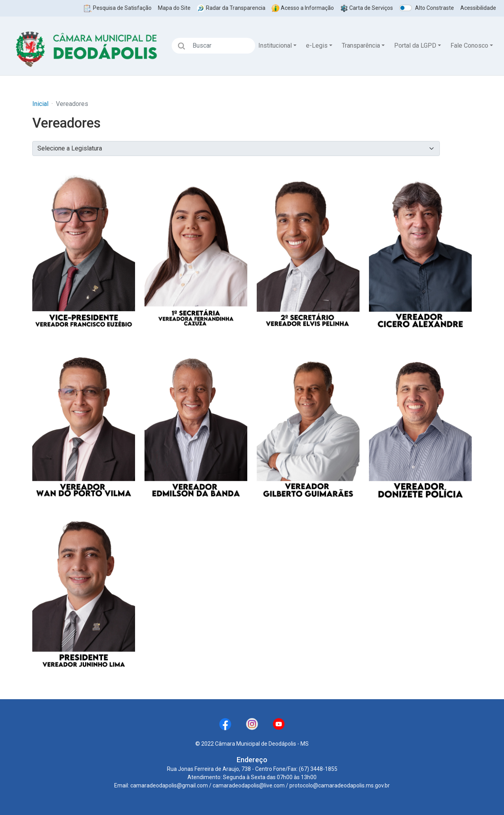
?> (236, 149)
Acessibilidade (478, 8)
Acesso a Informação (303, 8)
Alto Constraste (435, 8)
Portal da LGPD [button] (415, 45)
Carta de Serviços (367, 8)
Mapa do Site (174, 8)
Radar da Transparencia (231, 8)
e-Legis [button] (317, 45)
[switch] (406, 8)
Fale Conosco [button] (469, 45)
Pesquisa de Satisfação (118, 8)
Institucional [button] (275, 45)
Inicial (40, 104)
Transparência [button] (361, 45)
